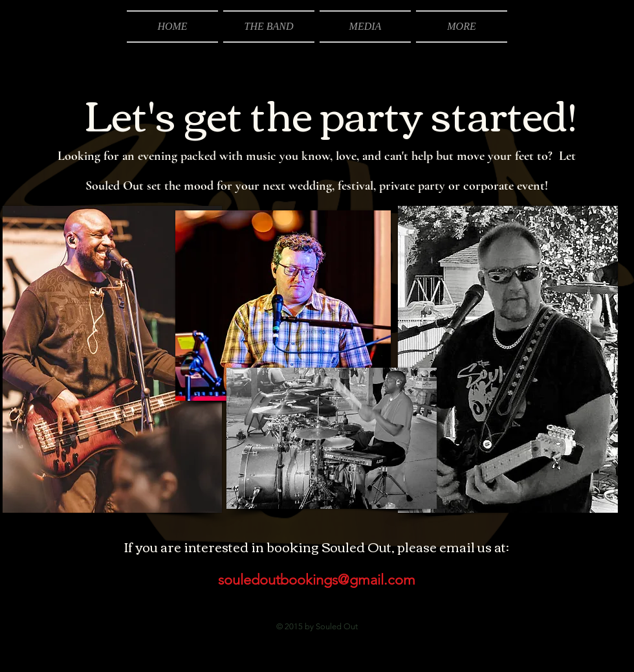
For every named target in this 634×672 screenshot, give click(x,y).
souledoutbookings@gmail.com (317, 580)
